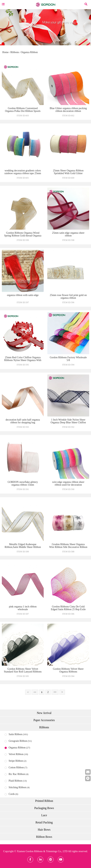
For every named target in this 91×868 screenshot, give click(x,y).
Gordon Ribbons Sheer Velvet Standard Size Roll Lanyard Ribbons (23, 670)
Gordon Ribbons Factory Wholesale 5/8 (68, 359)
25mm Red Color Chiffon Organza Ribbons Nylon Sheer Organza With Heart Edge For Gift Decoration (23, 360)
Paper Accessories (44, 720)
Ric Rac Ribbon (17, 774)
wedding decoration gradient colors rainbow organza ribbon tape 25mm (23, 172)
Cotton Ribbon (16, 767)
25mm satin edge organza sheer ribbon (68, 234)
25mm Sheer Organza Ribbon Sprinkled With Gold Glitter (68, 172)
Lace (44, 815)
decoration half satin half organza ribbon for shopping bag (23, 421)
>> (55, 692)
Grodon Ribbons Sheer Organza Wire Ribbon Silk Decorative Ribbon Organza (68, 547)
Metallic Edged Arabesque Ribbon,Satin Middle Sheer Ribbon (23, 546)
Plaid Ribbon (15, 781)
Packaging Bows (44, 808)
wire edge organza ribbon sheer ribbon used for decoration (68, 483)
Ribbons (15, 52)
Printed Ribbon (44, 801)
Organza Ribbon (29, 52)
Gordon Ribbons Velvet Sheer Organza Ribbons (68, 670)
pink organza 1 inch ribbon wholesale (23, 608)
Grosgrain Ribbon (18, 741)
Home (5, 52)
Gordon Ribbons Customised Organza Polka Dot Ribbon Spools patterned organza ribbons (23, 111)
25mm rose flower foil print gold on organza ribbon (68, 297)
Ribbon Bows (44, 837)
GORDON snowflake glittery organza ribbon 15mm (23, 483)
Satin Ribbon (15, 734)
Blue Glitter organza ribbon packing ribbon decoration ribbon (68, 110)
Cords (12, 794)
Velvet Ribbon (16, 754)
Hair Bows (44, 830)
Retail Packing (44, 822)
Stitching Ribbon (17, 787)
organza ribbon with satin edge (23, 295)
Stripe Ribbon (16, 761)
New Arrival (44, 713)
